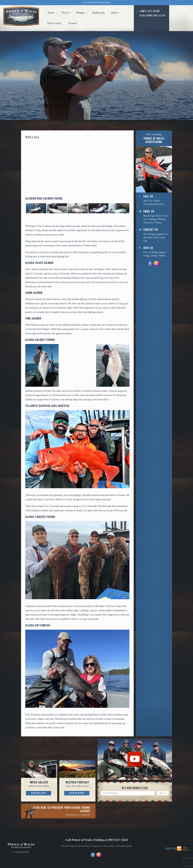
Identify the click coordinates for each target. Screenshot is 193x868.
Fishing (80, 13)
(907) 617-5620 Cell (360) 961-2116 (150, 20)
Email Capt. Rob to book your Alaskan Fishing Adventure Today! (154, 217)
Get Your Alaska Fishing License (96, 2)
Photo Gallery (55, 23)
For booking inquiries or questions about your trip (154, 235)
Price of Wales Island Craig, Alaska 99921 (154, 252)
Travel (65, 13)
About (51, 13)
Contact (73, 23)
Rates (114, 13)
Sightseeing (98, 13)
